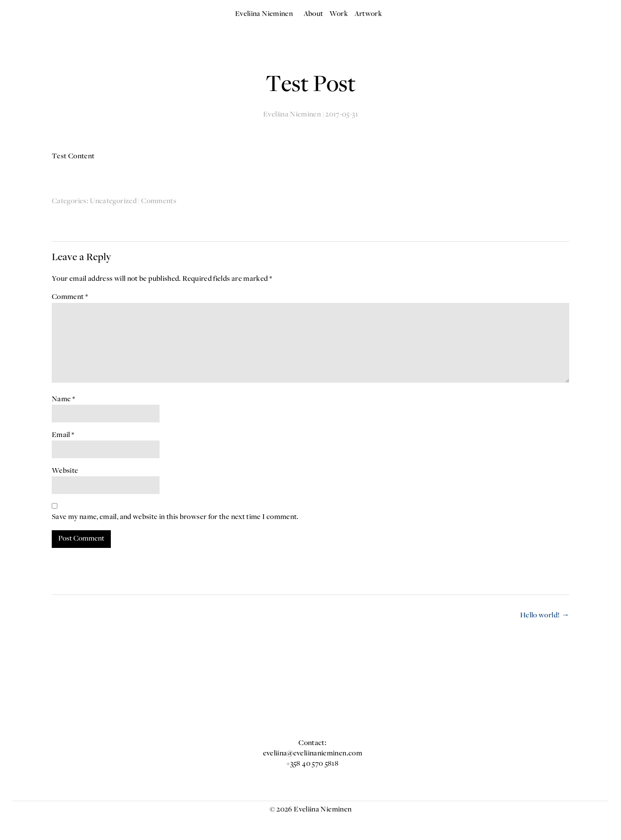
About (314, 14)
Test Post (311, 85)
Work (339, 14)
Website (65, 471)
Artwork (369, 14)
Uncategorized (113, 201)
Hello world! (545, 616)
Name (63, 400)
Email (63, 435)
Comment (70, 297)
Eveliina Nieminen (264, 14)
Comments (159, 201)
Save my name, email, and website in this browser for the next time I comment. (175, 517)
